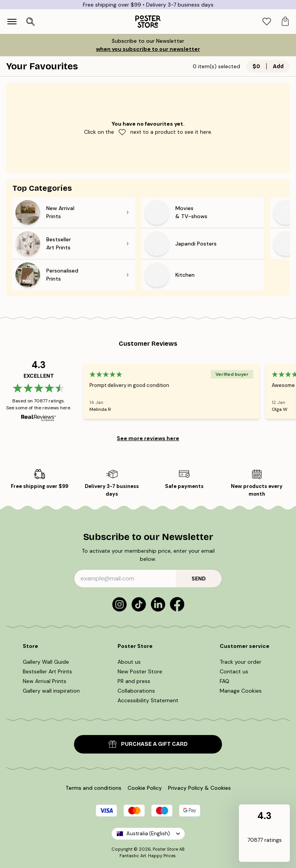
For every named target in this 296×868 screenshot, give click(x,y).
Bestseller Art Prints (47, 671)
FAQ (225, 681)
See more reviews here (148, 438)
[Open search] (30, 22)
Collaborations (136, 691)
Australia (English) (148, 834)
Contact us (234, 671)
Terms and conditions (93, 788)
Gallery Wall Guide (46, 662)
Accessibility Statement (148, 700)
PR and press (134, 681)
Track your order (240, 662)
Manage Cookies (241, 691)
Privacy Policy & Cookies (199, 788)
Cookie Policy (145, 788)
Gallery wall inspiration (51, 691)
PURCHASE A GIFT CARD (148, 744)
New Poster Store (140, 671)
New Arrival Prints (45, 681)
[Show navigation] (12, 22)
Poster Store (165, 849)
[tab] (267, 22)
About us (129, 662)
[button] (264, 834)
